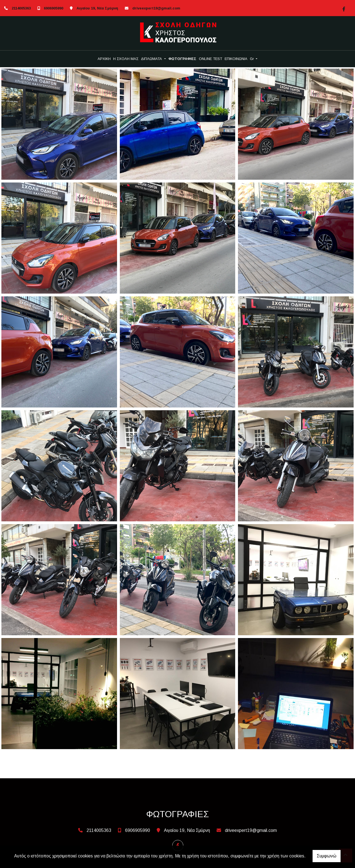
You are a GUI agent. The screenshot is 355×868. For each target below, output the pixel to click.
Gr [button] (252, 59)
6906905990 (54, 8)
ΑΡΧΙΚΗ (104, 59)
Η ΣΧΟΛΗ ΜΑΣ (126, 59)
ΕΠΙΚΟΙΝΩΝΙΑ (236, 59)
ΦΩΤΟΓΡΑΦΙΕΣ (182, 59)
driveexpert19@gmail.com (156, 8)
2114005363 (21, 8)
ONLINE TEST (211, 59)
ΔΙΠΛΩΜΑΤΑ (152, 59)
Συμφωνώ (327, 856)
